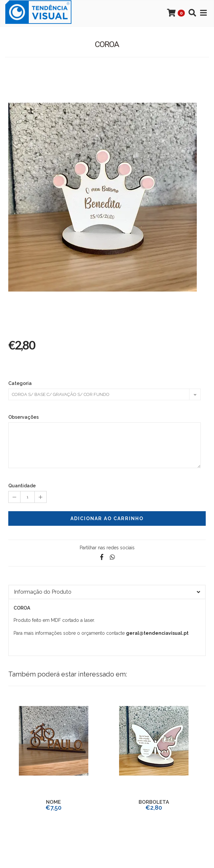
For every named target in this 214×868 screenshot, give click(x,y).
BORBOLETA (154, 802)
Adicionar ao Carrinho (107, 518)
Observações (23, 417)
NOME (53, 802)
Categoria (20, 383)
